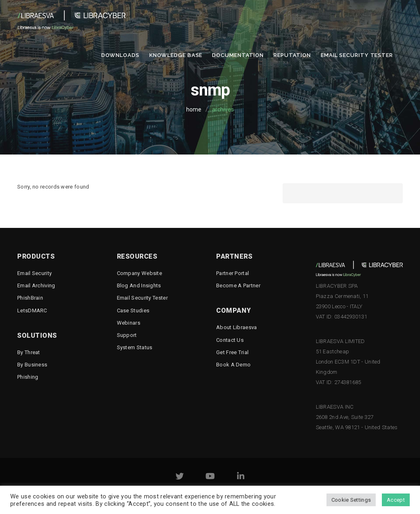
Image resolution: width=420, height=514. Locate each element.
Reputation (292, 55)
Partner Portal (233, 273)
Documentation (238, 55)
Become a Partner (238, 285)
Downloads (120, 55)
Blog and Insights (139, 285)
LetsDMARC (32, 310)
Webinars (129, 323)
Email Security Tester (357, 55)
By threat (29, 352)
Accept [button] (396, 500)
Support (127, 335)
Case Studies (133, 310)
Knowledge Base (176, 55)
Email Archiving (36, 285)
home (194, 109)
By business (32, 365)
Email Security (34, 273)
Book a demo (233, 365)
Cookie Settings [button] (351, 500)
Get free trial (232, 352)
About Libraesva (237, 327)
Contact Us (230, 340)
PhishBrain (30, 298)
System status (135, 347)
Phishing (28, 377)
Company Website (140, 273)
